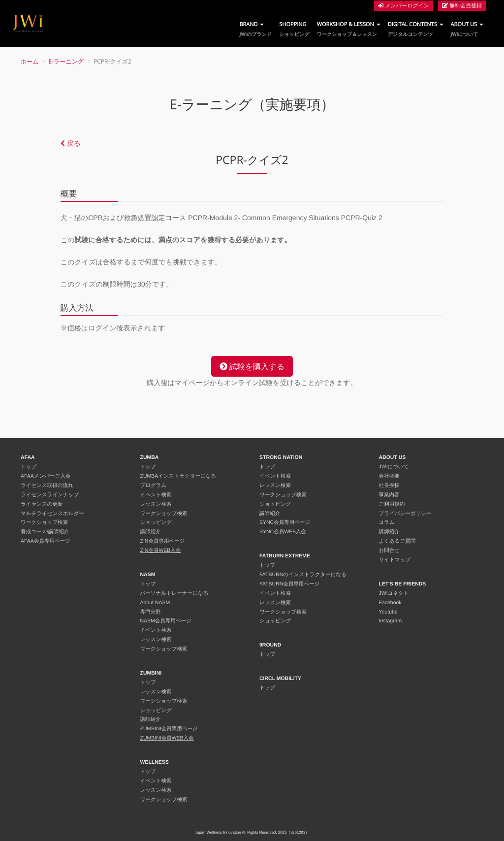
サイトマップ (395, 560)
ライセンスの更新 (42, 504)
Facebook (390, 603)
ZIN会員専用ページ (163, 541)
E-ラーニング (66, 61)
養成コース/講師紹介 (45, 532)
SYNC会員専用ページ (285, 522)
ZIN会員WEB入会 (161, 550)
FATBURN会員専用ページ (289, 584)
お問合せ (390, 550)
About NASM (155, 603)
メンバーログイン (404, 6)
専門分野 (151, 612)
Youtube (388, 612)
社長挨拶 (389, 485)
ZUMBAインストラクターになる (178, 476)
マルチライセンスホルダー (52, 514)
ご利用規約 (392, 504)
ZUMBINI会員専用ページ (169, 729)
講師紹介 (151, 532)
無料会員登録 (462, 6)
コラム (387, 522)
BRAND (255, 29)
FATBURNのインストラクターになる (303, 575)
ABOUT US (467, 29)
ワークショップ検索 (44, 522)
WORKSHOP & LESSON (349, 29)
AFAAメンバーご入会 (46, 476)
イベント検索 (156, 495)
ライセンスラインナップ (50, 495)
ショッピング (156, 522)
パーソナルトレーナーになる (174, 593)
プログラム (154, 485)
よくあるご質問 (397, 541)
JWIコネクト (394, 593)
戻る (71, 143)
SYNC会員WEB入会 (283, 532)
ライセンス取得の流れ (47, 485)
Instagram (391, 621)
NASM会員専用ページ (166, 621)
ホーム (30, 61)
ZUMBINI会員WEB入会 (167, 738)
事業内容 (389, 495)
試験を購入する (252, 366)
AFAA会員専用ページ (46, 541)
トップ (29, 467)
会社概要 (389, 476)
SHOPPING (294, 29)
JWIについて (394, 467)
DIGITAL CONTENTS (416, 29)
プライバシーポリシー (405, 514)
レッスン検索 (156, 504)
